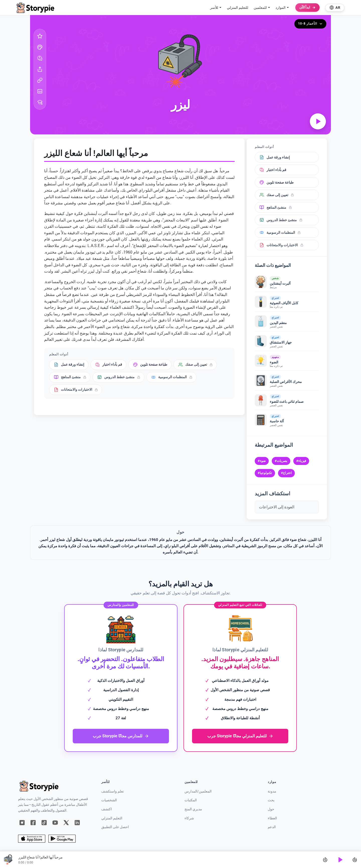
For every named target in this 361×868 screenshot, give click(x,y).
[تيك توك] (44, 823)
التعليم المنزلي (112, 818)
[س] (66, 823)
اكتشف (107, 809)
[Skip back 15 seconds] (325, 860)
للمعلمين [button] (260, 8)
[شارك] (40, 69)
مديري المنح (193, 809)
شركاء (189, 818)
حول (271, 809)
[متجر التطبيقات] (32, 839)
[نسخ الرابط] (40, 80)
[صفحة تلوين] (40, 47)
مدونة (272, 791)
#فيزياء (301, 461)
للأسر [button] (214, 8)
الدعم (272, 827)
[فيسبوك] (33, 823)
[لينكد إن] (77, 823)
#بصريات (281, 461)
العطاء (272, 818)
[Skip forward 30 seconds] (355, 860)
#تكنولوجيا (265, 473)
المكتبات (191, 800)
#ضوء (262, 461)
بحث (271, 800)
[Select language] (335, 8)
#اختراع (286, 473)
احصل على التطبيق (115, 827)
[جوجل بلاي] (62, 839)
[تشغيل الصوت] (318, 121)
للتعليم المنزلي (238, 8)
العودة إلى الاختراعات (277, 507)
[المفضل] (40, 36)
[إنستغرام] (22, 823)
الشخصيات (109, 800)
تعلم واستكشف (113, 791)
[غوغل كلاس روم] (40, 91)
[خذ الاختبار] (40, 58)
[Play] (340, 860)
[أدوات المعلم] (40, 102)
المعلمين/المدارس (198, 791)
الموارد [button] (281, 8)
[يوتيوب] (55, 823)
